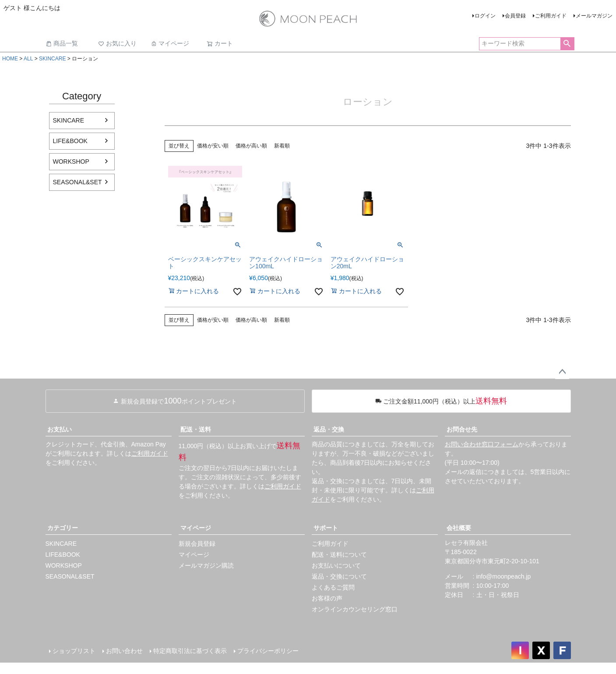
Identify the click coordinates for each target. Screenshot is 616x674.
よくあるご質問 (333, 587)
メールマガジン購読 (206, 565)
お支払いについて (336, 565)
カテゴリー (63, 528)
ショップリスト (74, 651)
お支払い (60, 429)
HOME (10, 59)
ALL (28, 59)
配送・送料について (339, 555)
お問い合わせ (124, 651)
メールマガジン (594, 16)
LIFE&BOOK (70, 141)
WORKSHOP (71, 161)
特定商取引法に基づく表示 (190, 651)
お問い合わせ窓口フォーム (482, 444)
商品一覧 (62, 43)
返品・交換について (339, 576)
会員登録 (515, 16)
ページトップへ (562, 372)
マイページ (170, 43)
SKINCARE (52, 59)
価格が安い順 (213, 146)
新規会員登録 (197, 544)
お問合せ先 (462, 429)
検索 (567, 44)
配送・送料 (196, 429)
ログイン (485, 16)
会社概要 (459, 528)
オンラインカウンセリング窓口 (355, 609)
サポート (326, 528)
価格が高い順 (251, 146)
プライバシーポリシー (268, 651)
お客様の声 (327, 598)
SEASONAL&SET (77, 182)
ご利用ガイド (551, 16)
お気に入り (117, 43)
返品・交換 (329, 429)
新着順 (282, 146)
